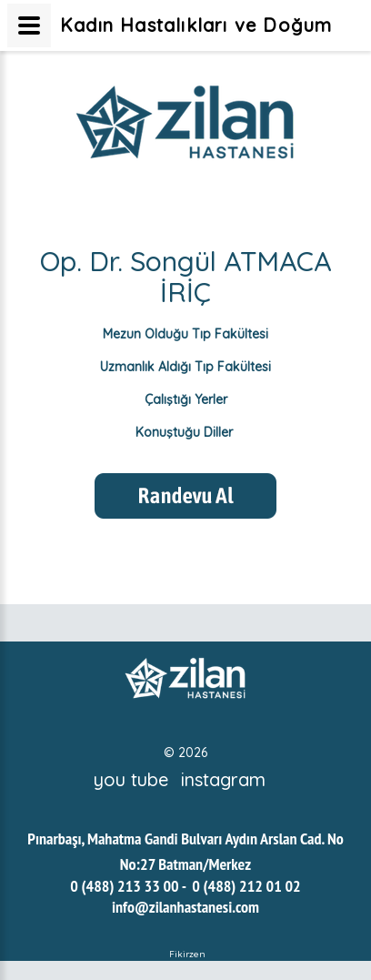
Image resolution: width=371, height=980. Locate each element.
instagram (223, 779)
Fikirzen (187, 954)
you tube (131, 779)
